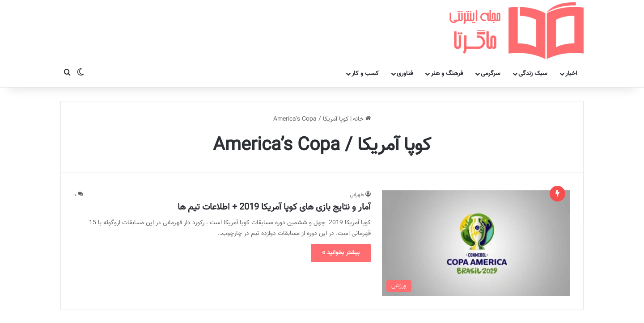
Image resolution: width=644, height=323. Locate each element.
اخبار (571, 32)
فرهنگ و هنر (447, 32)
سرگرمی (491, 32)
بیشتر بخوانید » (341, 211)
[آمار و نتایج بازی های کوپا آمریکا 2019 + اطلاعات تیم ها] (476, 202)
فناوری (405, 32)
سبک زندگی (533, 32)
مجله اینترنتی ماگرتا (279, 307)
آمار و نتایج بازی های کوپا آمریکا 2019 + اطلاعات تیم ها (274, 166)
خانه (362, 78)
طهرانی (357, 153)
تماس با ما (231, 307)
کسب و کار (365, 32)
